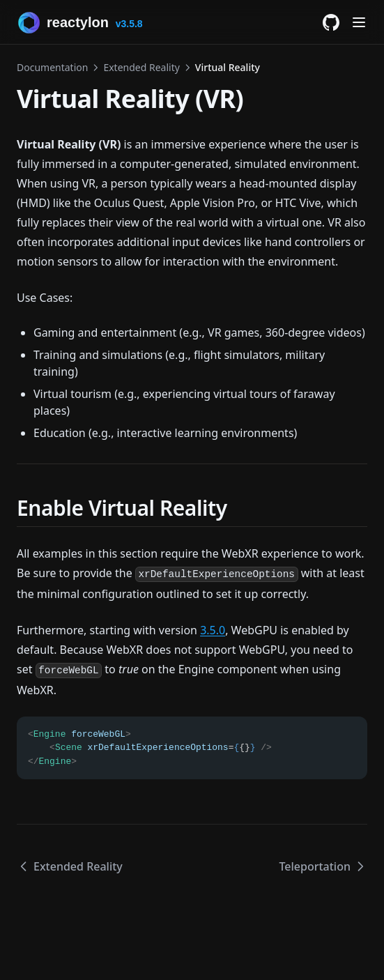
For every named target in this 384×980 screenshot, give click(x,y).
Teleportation (323, 866)
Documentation (52, 67)
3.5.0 (213, 630)
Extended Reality (141, 67)
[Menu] (359, 22)
